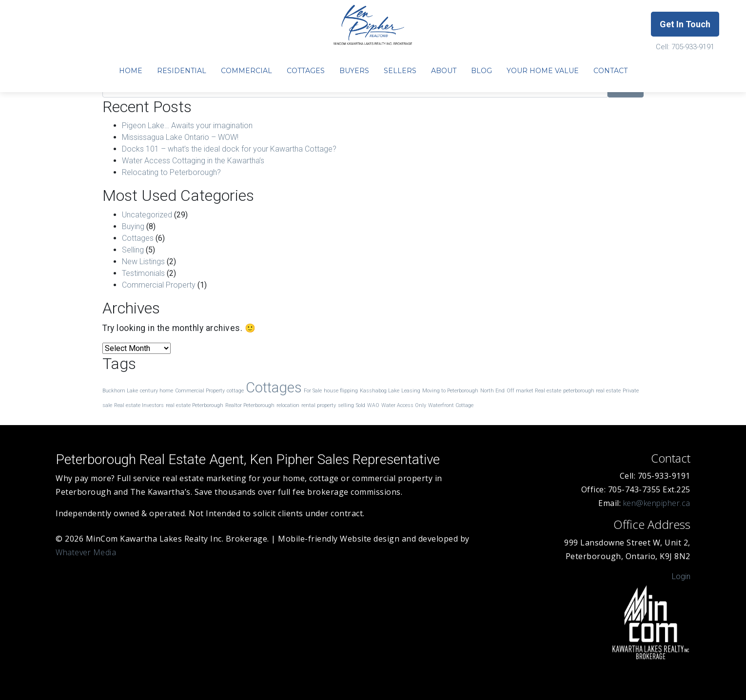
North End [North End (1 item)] (492, 391)
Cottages (138, 238)
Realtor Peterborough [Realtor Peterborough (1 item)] (250, 405)
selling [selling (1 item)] (346, 405)
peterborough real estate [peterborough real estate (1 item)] (592, 391)
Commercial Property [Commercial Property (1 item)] (200, 391)
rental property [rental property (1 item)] (319, 405)
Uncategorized (147, 215)
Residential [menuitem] (182, 71)
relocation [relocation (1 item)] (288, 405)
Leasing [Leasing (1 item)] (411, 391)
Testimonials (143, 273)
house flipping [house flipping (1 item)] (341, 391)
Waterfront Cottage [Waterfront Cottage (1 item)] (451, 405)
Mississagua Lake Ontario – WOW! (180, 137)
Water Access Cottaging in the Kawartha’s (193, 161)
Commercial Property (159, 285)
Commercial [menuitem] (246, 71)
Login (681, 576)
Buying (133, 226)
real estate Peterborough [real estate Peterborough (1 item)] (195, 405)
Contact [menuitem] (610, 71)
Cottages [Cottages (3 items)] (274, 388)
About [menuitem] (444, 71)
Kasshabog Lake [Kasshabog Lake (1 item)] (380, 391)
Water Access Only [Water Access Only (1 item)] (404, 405)
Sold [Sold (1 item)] (361, 405)
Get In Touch (685, 24)
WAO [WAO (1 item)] (373, 405)
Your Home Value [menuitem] (543, 71)
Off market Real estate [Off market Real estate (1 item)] (534, 391)
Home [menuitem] (131, 71)
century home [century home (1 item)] (157, 391)
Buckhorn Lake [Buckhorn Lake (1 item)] (120, 391)
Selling (133, 250)
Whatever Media (86, 552)
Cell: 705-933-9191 (685, 47)
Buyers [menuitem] (354, 71)
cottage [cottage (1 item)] (235, 391)
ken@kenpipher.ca (657, 503)
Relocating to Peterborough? (171, 172)
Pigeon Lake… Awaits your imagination (187, 126)
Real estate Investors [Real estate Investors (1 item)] (139, 405)
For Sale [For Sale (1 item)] (313, 391)
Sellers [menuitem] (400, 71)
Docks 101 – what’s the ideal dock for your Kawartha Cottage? (229, 149)
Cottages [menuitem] (306, 71)
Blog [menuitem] (481, 71)
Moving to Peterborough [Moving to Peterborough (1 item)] (450, 391)
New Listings (143, 262)
